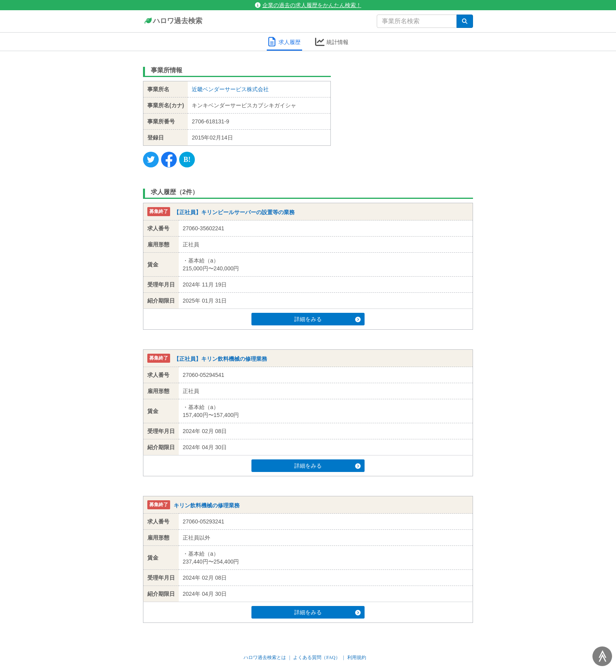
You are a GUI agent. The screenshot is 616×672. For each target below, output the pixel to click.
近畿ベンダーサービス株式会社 (230, 89)
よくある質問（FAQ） (316, 657)
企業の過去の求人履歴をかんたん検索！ (308, 5)
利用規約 (357, 657)
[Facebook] (169, 160)
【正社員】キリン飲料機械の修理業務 (220, 359)
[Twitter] (151, 160)
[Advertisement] (408, 112)
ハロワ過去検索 (173, 21)
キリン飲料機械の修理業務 (207, 505)
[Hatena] (187, 160)
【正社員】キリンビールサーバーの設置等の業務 (234, 212)
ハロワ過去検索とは (265, 657)
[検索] (465, 21)
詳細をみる (323, 319)
